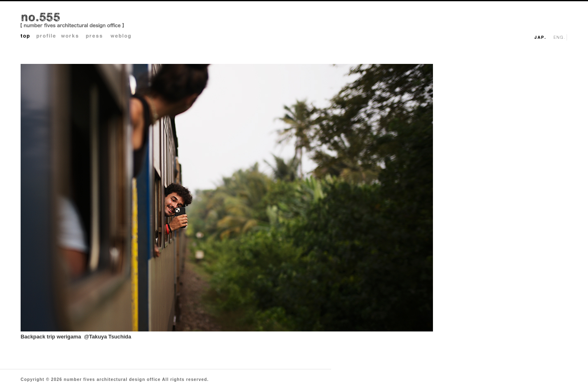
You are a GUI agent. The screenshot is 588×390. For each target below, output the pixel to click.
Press (98, 37)
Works (73, 37)
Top (28, 37)
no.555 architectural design (72, 21)
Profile (49, 37)
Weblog (123, 37)
